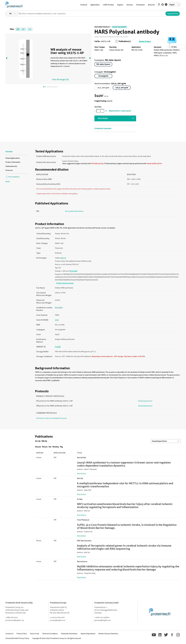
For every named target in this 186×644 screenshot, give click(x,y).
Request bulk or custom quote (120, 111)
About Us (151, 5)
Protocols (9, 170)
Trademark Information (69, 634)
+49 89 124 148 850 (102, 617)
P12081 (58, 347)
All (18, 29)
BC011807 (74, 271)
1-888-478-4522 (12, 617)
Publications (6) (11, 166)
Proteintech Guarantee (103, 128)
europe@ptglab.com (58, 620)
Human (38, 447)
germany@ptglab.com (103, 620)
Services (130, 5)
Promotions (140, 5)
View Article (81, 474)
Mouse (45, 447)
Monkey (56, 447)
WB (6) (44, 441)
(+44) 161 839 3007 (57, 617)
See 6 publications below (74, 211)
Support (120, 5)
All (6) (38, 441)
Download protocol (145, 401)
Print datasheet (13, 177)
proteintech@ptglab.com (15, 620)
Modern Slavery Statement (108, 634)
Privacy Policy (22, 634)
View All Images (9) (60, 80)
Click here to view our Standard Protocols (51, 418)
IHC (30, 29)
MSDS (8, 182)
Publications (124, 41)
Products (84, 5)
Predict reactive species (65, 283)
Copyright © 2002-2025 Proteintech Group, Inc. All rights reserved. (57, 638)
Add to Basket (103, 118)
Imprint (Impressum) (88, 634)
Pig (61, 447)
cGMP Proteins (108, 5)
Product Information (13, 162)
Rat (50, 447)
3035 (57, 320)
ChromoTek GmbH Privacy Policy (17, 638)
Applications (95, 5)
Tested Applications (13, 158)
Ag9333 (63, 258)
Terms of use (34, 634)
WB (23, 29)
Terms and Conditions (50, 634)
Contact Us (9, 634)
